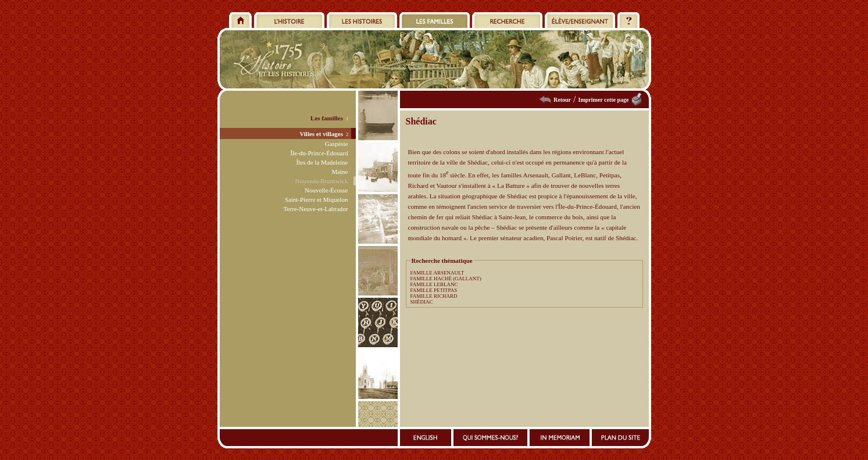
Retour (562, 100)
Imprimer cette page (603, 100)
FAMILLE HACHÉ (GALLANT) (446, 279)
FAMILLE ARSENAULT (437, 273)
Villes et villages (321, 134)
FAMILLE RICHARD (434, 296)
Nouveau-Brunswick (321, 181)
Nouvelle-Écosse (326, 190)
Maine (340, 172)
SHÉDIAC (422, 302)
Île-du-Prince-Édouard (319, 153)
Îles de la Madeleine (322, 162)
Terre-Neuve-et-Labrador (316, 209)
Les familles (327, 118)
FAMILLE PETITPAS (434, 290)
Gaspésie (337, 144)
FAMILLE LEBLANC (434, 284)
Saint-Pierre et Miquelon (317, 199)
